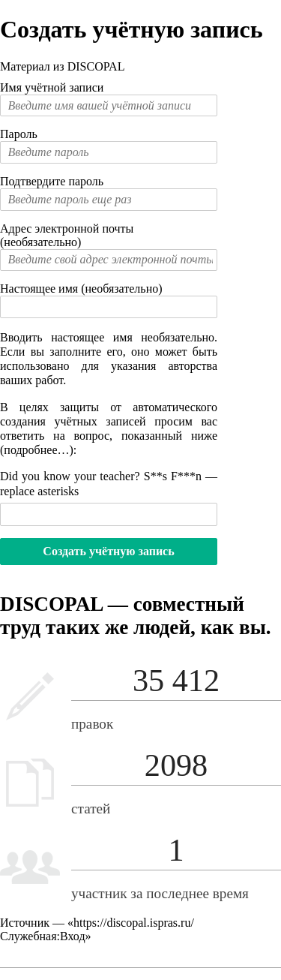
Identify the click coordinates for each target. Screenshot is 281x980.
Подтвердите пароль (52, 181)
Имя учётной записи (52, 87)
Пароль (19, 134)
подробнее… (36, 450)
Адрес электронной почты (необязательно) (67, 235)
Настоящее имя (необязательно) (81, 289)
